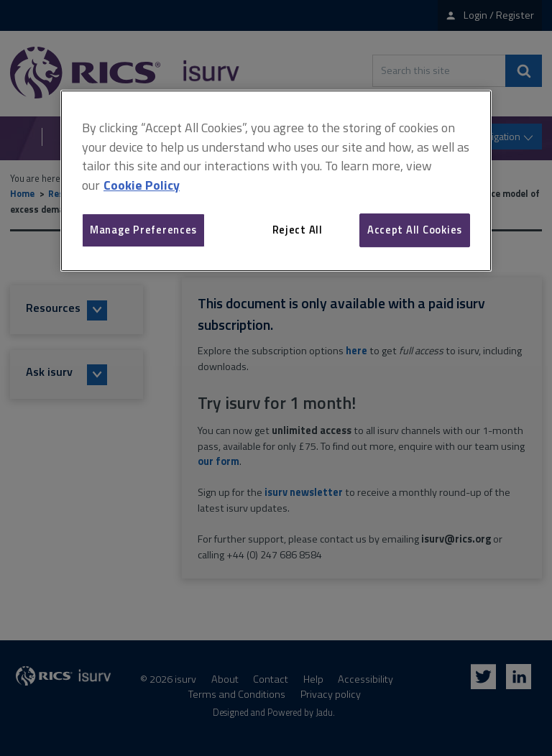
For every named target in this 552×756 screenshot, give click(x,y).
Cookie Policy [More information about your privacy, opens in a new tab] (142, 185)
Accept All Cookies (415, 230)
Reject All (298, 230)
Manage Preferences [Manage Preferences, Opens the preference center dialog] (143, 230)
